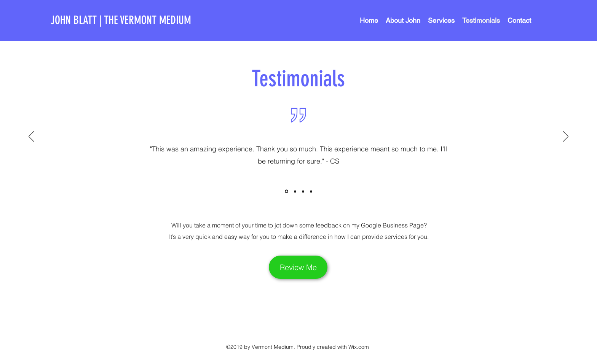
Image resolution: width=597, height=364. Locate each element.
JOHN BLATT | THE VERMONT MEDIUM (121, 20)
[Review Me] (298, 267)
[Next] (566, 137)
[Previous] (31, 137)
